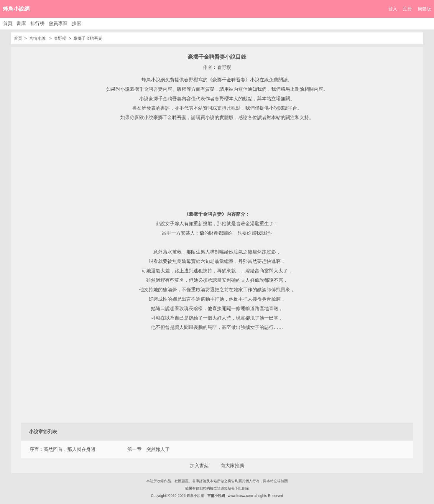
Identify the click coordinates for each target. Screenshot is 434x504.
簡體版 (424, 9)
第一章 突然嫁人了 (149, 449)
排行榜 (37, 23)
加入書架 (199, 466)
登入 (393, 9)
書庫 (21, 23)
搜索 (77, 23)
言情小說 (38, 38)
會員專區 (58, 23)
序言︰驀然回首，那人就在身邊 (63, 449)
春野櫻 (60, 38)
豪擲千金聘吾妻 (88, 38)
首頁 (8, 23)
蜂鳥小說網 (16, 9)
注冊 (407, 9)
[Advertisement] (217, 166)
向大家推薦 (232, 466)
